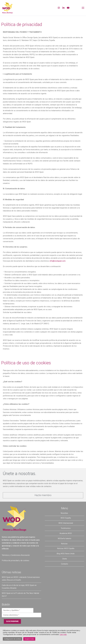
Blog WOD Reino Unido (66, 554)
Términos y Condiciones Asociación (16, 555)
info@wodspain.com (58, 261)
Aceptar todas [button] (29, 639)
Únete (65, 559)
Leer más (63, 634)
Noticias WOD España (66, 548)
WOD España (66, 518)
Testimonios (66, 528)
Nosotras (65, 513)
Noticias (64, 544)
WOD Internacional (66, 523)
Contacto (64, 564)
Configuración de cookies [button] (12, 639)
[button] (43, 495)
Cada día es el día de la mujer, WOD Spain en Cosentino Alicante (19, 587)
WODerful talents (64, 538)
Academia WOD (66, 533)
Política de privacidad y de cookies (16, 561)
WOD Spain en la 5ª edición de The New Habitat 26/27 (20, 595)
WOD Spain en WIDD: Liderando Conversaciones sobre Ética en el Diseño (21, 579)
